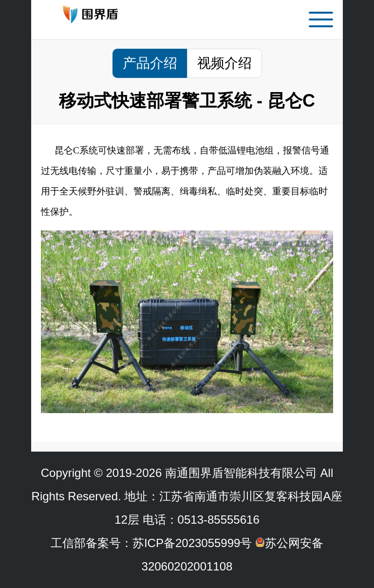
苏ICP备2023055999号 (192, 543)
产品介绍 (150, 63)
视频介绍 (224, 63)
